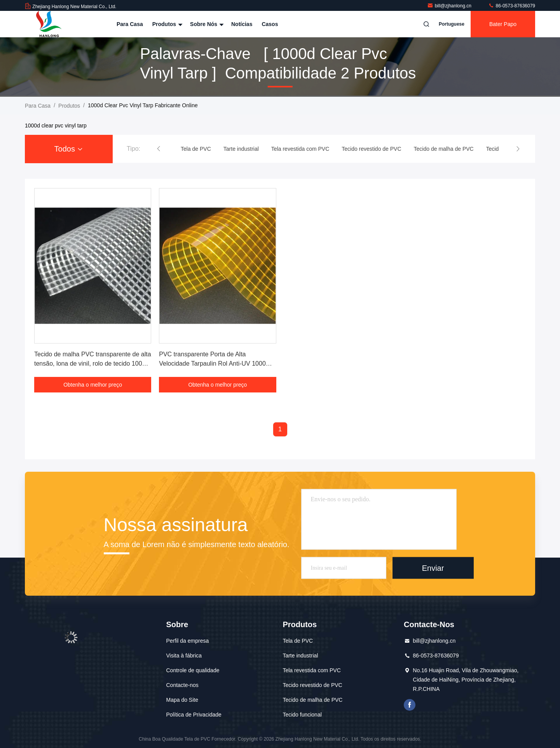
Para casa (130, 24)
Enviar (433, 568)
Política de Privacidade (194, 715)
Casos (270, 24)
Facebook (410, 705)
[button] (159, 149)
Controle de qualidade (193, 670)
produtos (69, 106)
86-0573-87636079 (512, 6)
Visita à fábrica (184, 656)
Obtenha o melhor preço (93, 385)
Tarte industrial (300, 656)
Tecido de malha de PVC (312, 700)
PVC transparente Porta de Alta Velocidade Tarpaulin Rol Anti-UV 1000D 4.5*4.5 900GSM (215, 364)
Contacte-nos (182, 685)
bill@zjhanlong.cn (450, 6)
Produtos (167, 24)
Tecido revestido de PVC (312, 685)
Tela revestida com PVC (311, 670)
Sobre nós (206, 24)
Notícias (242, 24)
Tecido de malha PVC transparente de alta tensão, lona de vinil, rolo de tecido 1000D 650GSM (93, 364)
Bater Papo (503, 24)
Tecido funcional (302, 715)
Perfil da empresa (187, 641)
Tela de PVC (298, 641)
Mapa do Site (182, 700)
